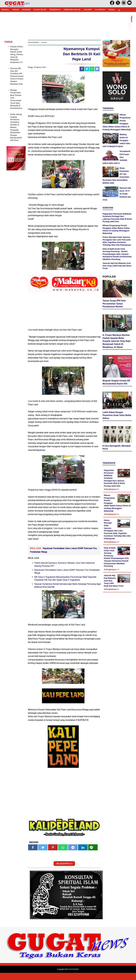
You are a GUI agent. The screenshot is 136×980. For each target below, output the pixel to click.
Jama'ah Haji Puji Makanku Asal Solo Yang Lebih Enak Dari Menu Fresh (117, 266)
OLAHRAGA (100, 10)
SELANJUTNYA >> (64, 871)
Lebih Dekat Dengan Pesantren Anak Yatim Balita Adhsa (117, 416)
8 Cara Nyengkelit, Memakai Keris (117, 448)
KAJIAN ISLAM (40, 10)
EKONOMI (26, 10)
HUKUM (15, 10)
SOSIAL (112, 10)
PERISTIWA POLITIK (72, 10)
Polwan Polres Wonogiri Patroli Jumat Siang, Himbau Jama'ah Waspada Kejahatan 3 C (17, 54)
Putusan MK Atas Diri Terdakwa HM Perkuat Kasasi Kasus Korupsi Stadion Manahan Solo (17, 76)
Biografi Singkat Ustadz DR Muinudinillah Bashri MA (116, 383)
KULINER (88, 10)
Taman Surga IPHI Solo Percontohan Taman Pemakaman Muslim (114, 304)
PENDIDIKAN (55, 10)
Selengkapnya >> (111, 490)
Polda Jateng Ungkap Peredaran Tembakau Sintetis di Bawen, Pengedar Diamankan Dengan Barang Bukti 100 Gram (16, 127)
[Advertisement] (68, 961)
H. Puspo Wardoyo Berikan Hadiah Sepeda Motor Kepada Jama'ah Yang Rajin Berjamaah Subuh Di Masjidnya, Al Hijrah (117, 342)
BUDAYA (5, 10)
